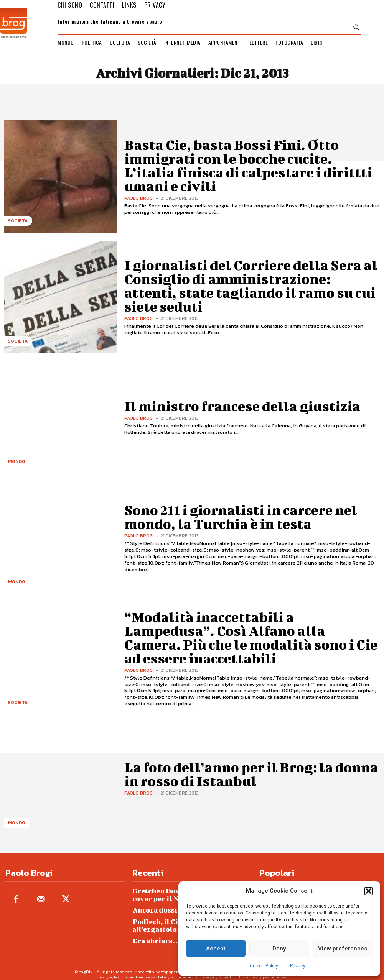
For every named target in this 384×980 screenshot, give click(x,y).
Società (17, 223)
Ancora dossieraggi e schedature (178, 906)
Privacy (298, 966)
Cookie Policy (264, 966)
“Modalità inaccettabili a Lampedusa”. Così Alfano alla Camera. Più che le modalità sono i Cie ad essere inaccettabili (245, 637)
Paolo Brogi (139, 179)
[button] (369, 891)
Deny (279, 949)
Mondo (16, 464)
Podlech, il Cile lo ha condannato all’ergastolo (177, 920)
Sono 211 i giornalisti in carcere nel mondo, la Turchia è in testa (252, 516)
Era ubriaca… (152, 933)
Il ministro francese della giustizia (202, 406)
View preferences (343, 949)
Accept (216, 949)
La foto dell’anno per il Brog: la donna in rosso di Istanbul (251, 774)
